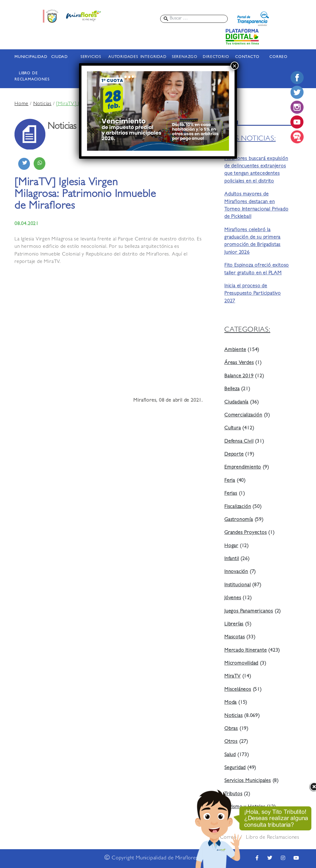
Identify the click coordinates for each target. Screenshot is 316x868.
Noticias (42, 104)
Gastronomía (239, 520)
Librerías (234, 624)
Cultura (233, 428)
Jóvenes (233, 598)
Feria (230, 481)
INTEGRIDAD (154, 57)
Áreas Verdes (239, 363)
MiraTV (233, 677)
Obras (231, 729)
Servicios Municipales (248, 781)
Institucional (237, 585)
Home (21, 104)
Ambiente (235, 350)
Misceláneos (238, 690)
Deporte (234, 455)
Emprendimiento (243, 468)
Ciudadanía (236, 403)
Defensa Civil (239, 442)
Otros (231, 742)
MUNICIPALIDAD (28, 57)
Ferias (231, 494)
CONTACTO (247, 57)
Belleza (232, 389)
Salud (230, 755)
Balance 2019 (239, 376)
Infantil (232, 559)
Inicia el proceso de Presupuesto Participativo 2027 (253, 294)
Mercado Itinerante (245, 651)
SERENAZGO (185, 57)
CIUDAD (60, 57)
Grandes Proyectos (246, 533)
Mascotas (235, 637)
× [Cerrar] (235, 66)
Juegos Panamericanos (249, 612)
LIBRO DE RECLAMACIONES (28, 77)
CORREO (279, 57)
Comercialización (243, 416)
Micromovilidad (241, 664)
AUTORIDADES (122, 57)
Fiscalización (238, 507)
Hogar (231, 546)
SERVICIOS (91, 57)
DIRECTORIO (216, 57)
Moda (231, 703)
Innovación (236, 572)
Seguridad (235, 768)
